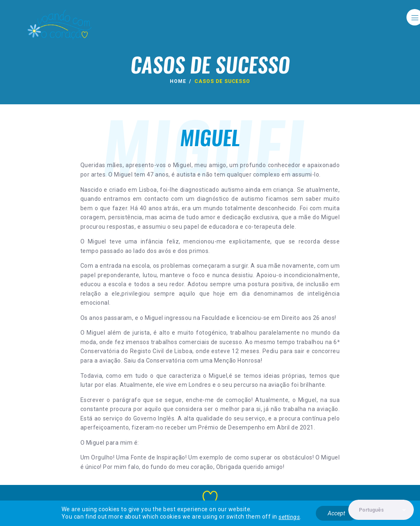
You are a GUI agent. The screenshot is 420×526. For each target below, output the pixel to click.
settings (289, 517)
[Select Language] (381, 510)
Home (178, 81)
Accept (336, 513)
